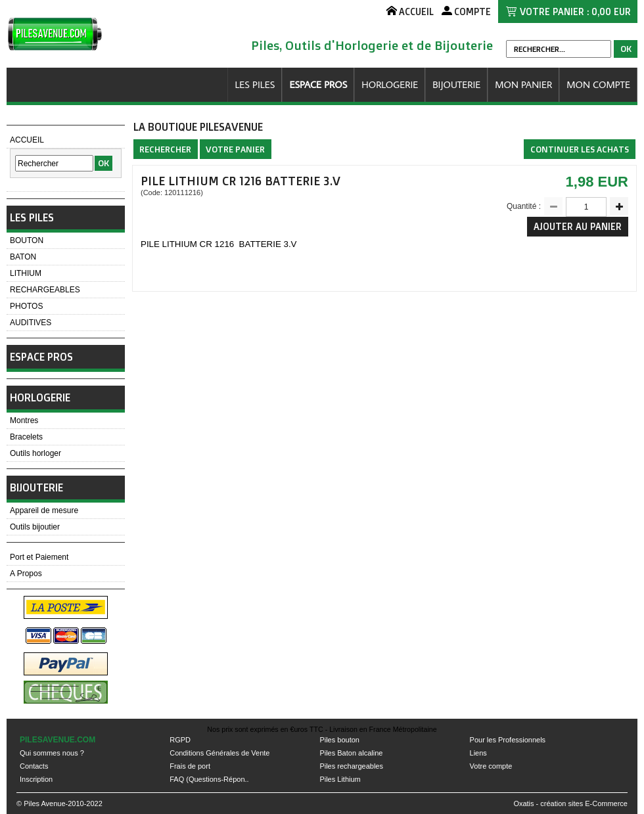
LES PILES (255, 84)
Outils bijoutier (35, 527)
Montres (24, 420)
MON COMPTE (598, 84)
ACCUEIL (27, 140)
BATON (23, 257)
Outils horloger (35, 453)
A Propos (26, 574)
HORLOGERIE (390, 84)
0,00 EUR (611, 11)
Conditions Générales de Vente (219, 753)
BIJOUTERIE (456, 84)
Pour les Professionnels (508, 740)
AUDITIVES (31, 323)
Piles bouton (339, 740)
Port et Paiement (39, 557)
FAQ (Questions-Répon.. (209, 779)
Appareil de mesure (44, 510)
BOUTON (27, 240)
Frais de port (190, 766)
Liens (478, 753)
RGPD (180, 740)
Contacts (34, 766)
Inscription (36, 779)
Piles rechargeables (351, 766)
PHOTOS (26, 306)
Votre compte (491, 766)
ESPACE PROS (318, 84)
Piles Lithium (340, 779)
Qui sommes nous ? (52, 753)
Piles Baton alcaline (351, 753)
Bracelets (26, 437)
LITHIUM (26, 273)
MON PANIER (523, 84)
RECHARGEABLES (45, 290)
